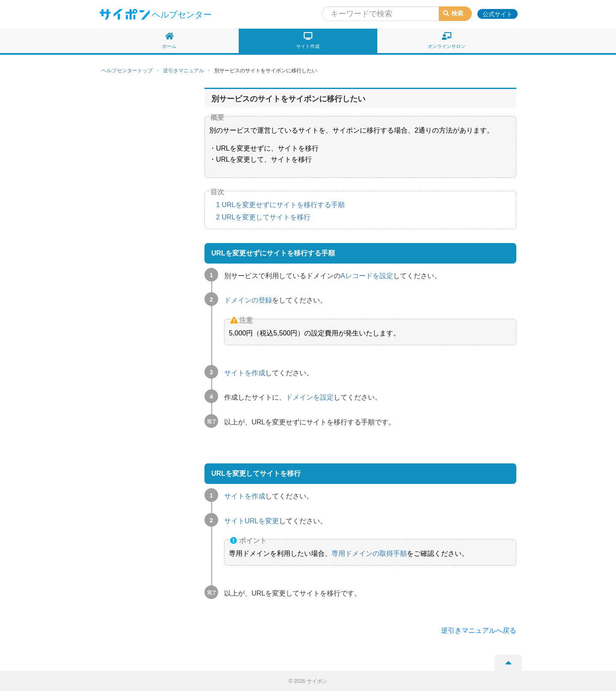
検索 (453, 13)
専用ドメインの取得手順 (369, 553)
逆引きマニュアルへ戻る (479, 630)
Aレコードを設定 (367, 276)
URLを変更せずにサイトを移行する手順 (280, 205)
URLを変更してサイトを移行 (263, 217)
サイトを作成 (245, 373)
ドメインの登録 (248, 300)
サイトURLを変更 (252, 521)
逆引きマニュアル (184, 71)
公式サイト (498, 14)
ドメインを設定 (310, 397)
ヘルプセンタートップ (127, 71)
